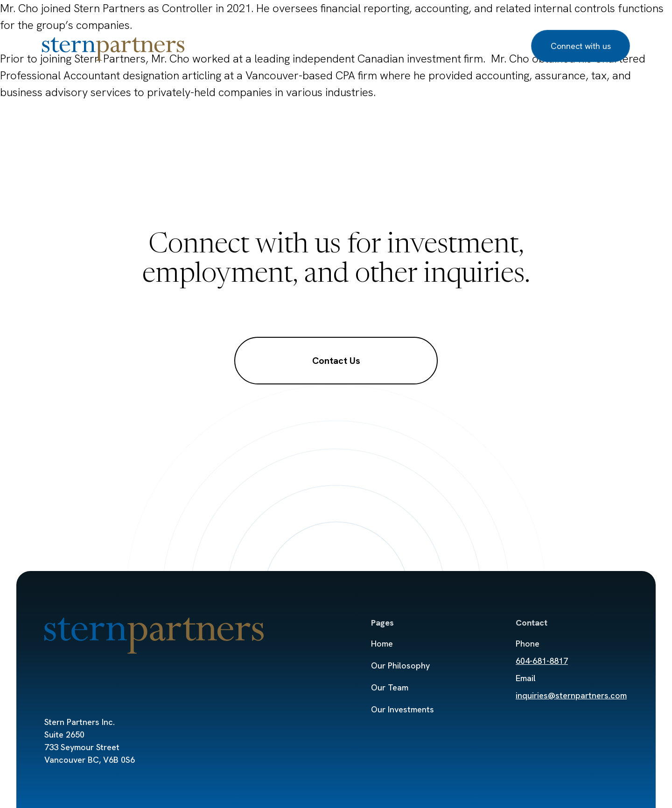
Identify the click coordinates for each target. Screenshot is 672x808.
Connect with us (581, 46)
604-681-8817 (542, 661)
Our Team (294, 46)
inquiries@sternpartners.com (571, 695)
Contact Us (336, 361)
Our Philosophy (227, 46)
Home (382, 644)
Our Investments (364, 46)
